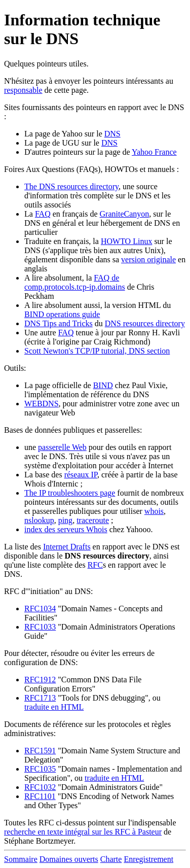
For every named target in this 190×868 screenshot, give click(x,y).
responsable (23, 90)
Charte (111, 859)
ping (65, 520)
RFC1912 (40, 680)
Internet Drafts (67, 547)
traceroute (93, 520)
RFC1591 (40, 751)
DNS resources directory (145, 323)
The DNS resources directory (71, 186)
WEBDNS (42, 404)
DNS (112, 134)
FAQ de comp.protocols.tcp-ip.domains (75, 282)
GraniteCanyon (125, 214)
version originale (148, 259)
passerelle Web (62, 447)
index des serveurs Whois (66, 529)
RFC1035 (40, 769)
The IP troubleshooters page (70, 493)
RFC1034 (40, 609)
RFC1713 (40, 698)
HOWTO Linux (126, 241)
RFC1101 (40, 796)
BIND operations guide (62, 314)
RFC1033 (40, 627)
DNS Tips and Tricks (59, 323)
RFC (95, 565)
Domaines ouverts (69, 859)
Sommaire (21, 859)
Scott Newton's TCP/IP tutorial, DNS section (97, 351)
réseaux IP (81, 475)
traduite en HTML (54, 707)
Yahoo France (154, 152)
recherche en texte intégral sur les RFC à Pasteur (83, 832)
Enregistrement (148, 859)
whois (154, 511)
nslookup (39, 520)
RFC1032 (40, 787)
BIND (103, 385)
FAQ (43, 214)
